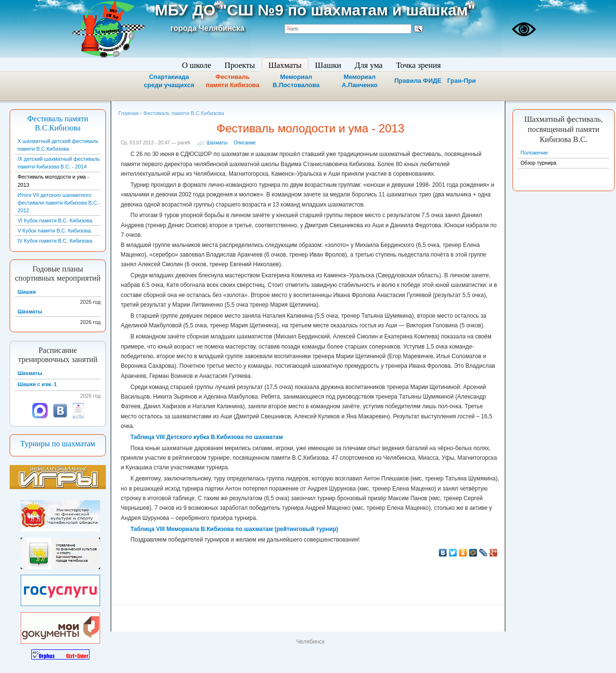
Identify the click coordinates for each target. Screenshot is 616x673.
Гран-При (462, 81)
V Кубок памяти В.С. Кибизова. (55, 231)
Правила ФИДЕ (418, 81)
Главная (128, 113)
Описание (244, 143)
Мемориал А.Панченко (359, 81)
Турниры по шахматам (58, 444)
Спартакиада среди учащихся (169, 81)
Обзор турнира (538, 163)
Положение (534, 153)
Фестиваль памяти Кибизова (233, 81)
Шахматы (217, 143)
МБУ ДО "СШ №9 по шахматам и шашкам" (315, 10)
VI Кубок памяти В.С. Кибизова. (55, 220)
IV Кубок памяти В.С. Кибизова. (55, 241)
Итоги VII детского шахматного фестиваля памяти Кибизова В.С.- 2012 (59, 203)
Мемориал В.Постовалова (296, 81)
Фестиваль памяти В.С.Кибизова (58, 123)
